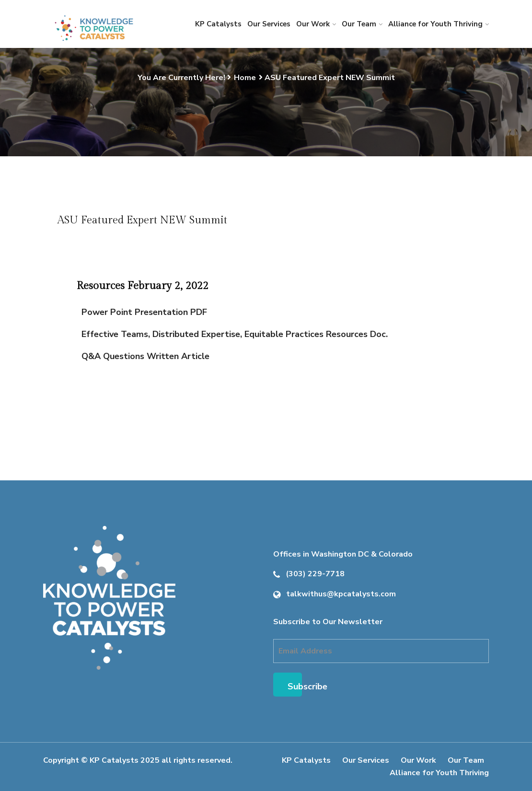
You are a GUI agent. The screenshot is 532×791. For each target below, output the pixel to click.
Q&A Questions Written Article (145, 356)
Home (245, 78)
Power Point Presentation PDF (144, 312)
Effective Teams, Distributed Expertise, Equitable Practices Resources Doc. (235, 334)
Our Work (313, 24)
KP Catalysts (218, 24)
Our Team (359, 24)
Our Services (269, 24)
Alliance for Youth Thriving (435, 24)
